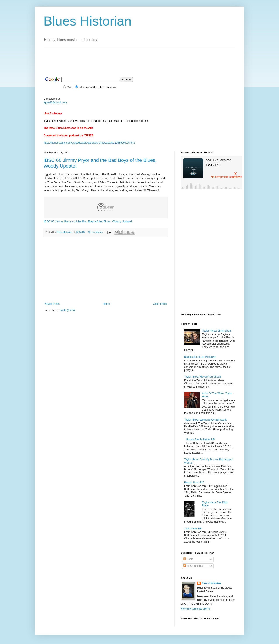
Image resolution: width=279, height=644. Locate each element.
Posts (188, 559)
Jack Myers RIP (193, 529)
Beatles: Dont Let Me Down (200, 357)
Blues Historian (88, 21)
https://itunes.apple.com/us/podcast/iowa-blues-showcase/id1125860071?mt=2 (89, 143)
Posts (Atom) (67, 310)
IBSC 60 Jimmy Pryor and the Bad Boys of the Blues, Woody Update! (88, 221)
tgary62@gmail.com (55, 103)
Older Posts (160, 304)
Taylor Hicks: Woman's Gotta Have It (205, 420)
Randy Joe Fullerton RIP (201, 440)
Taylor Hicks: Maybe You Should (203, 377)
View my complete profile (195, 609)
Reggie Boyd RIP (194, 483)
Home (106, 304)
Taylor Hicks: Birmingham (217, 331)
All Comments (193, 566)
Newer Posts (52, 304)
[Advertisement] (123, 58)
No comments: (96, 232)
